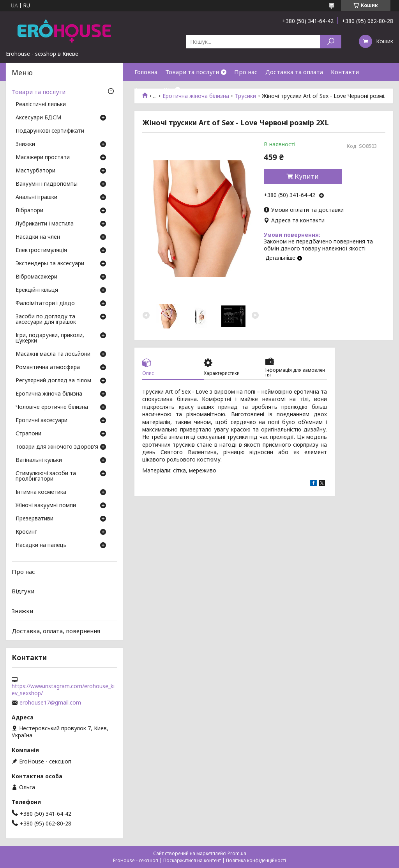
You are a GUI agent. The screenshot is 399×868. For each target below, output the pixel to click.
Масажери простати (43, 158)
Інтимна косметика (41, 492)
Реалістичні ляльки (41, 105)
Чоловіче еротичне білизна (52, 407)
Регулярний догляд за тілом (53, 381)
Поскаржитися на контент (192, 860)
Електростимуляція (41, 250)
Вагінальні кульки (39, 460)
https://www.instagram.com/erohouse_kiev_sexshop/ (63, 690)
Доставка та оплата (294, 72)
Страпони (28, 434)
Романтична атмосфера (48, 367)
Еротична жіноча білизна (49, 394)
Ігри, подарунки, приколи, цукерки (50, 338)
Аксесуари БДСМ (38, 118)
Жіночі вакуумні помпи (46, 506)
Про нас (246, 72)
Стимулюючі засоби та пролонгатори (46, 476)
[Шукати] (331, 42)
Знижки (145, 89)
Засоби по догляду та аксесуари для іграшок (46, 320)
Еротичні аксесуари (41, 421)
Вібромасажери (36, 277)
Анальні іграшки (36, 197)
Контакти (345, 72)
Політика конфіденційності (256, 860)
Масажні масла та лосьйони (53, 354)
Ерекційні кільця (37, 290)
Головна (146, 72)
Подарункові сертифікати (50, 131)
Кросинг (26, 532)
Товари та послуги (192, 72)
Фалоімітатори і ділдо (45, 304)
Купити (307, 176)
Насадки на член (38, 237)
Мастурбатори (35, 171)
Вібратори (29, 211)
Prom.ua (237, 853)
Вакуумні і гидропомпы (47, 184)
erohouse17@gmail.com (50, 703)
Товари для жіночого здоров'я (57, 447)
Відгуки (23, 591)
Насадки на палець (41, 545)
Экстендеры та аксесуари (50, 264)
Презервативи (34, 519)
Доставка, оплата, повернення (56, 630)
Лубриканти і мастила (45, 224)
